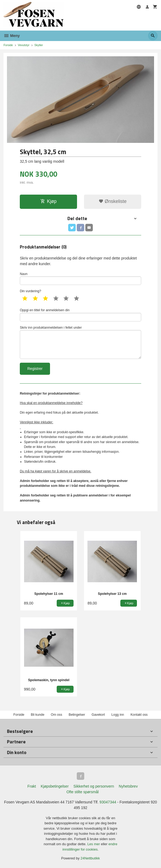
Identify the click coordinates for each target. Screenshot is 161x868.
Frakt (32, 786)
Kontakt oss (139, 715)
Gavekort (98, 715)
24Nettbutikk (90, 858)
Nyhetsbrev (128, 786)
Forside (8, 45)
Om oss (56, 715)
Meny (12, 36)
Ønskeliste (113, 201)
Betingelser (77, 715)
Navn (80, 279)
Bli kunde (37, 715)
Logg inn (118, 715)
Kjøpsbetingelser (55, 786)
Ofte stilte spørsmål (83, 792)
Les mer (94, 844)
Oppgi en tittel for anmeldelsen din (80, 315)
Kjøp (49, 201)
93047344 (108, 802)
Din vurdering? (30, 291)
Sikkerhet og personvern (94, 786)
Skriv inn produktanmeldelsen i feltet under (80, 342)
